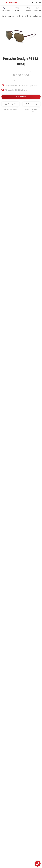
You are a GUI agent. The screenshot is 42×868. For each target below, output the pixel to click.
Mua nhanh (21, 97)
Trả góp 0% (11, 104)
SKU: (12, 71)
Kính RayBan (6, 9)
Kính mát (17, 9)
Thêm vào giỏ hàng (21, 80)
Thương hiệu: (21, 71)
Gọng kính (28, 9)
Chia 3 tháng (32, 104)
